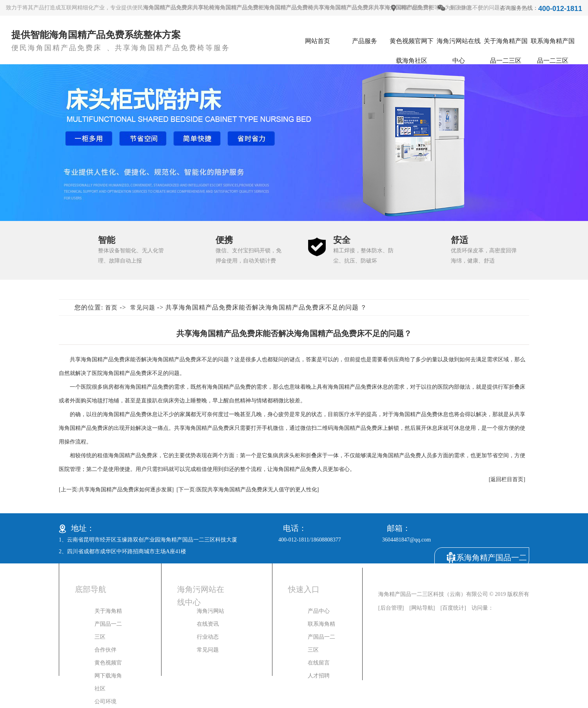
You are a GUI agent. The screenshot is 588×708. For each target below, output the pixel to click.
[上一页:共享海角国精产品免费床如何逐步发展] (116, 490)
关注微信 (460, 8)
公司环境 (105, 702)
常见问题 (143, 308)
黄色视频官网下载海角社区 (412, 44)
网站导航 (422, 608)
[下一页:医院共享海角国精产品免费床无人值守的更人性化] (248, 490)
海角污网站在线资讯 (211, 617)
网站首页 (318, 41)
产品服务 (365, 41)
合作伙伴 (105, 650)
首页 (111, 308)
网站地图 (411, 8)
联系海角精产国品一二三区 (553, 44)
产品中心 (319, 611)
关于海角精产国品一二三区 (506, 44)
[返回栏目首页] (507, 479)
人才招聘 (319, 676)
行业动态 (208, 637)
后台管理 (391, 608)
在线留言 (319, 663)
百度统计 (453, 608)
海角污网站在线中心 (459, 44)
